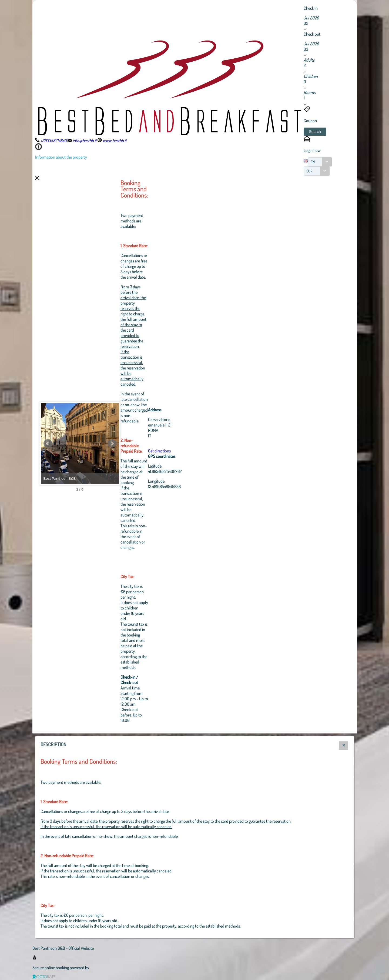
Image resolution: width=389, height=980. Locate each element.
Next (142, 444)
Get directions (189, 451)
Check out (312, 34)
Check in (311, 8)
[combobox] (320, 162)
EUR (309, 171)
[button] (315, 132)
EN (313, 162)
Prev (48, 444)
